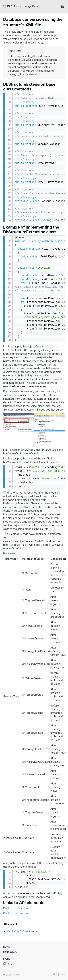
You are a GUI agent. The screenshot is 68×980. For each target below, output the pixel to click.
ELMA (7, 947)
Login (7, 959)
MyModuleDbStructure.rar (22, 931)
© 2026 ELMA (11, 975)
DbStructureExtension (16, 908)
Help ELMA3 (10, 952)
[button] (8, 964)
